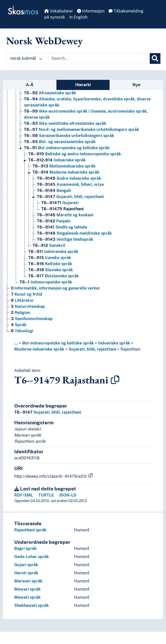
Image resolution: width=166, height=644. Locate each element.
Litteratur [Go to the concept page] (22, 300)
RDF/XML (24, 495)
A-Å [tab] (30, 85)
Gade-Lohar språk (32, 557)
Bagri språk (25, 549)
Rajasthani (130, 349)
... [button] (16, 343)
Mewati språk (27, 597)
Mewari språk (27, 589)
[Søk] (155, 58)
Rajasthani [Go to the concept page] (62, 209)
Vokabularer (59, 11)
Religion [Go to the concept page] (20, 313)
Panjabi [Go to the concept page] (54, 221)
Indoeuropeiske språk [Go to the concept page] (46, 282)
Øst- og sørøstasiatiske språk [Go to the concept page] (60, 142)
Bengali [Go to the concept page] (54, 191)
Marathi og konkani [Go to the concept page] (65, 215)
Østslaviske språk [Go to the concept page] (54, 276)
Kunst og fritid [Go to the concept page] (27, 294)
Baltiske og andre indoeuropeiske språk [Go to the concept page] (75, 154)
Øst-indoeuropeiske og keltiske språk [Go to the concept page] (67, 148)
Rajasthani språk (30, 530)
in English (78, 17)
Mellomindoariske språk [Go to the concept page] (64, 166)
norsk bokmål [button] (26, 58)
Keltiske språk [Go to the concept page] (50, 264)
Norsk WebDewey (44, 41)
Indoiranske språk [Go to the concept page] (53, 252)
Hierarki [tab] (83, 85)
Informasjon (91, 11)
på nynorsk (55, 17)
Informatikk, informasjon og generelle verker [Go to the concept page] (56, 288)
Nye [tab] (136, 85)
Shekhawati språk (32, 605)
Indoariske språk (114, 343)
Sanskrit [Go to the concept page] (49, 245)
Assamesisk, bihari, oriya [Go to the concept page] (70, 184)
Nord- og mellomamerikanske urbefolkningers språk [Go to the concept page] (81, 130)
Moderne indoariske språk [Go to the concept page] (66, 172)
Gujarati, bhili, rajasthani (92, 349)
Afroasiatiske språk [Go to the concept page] (50, 93)
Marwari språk (28, 581)
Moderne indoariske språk (39, 349)
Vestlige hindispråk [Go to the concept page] (65, 239)
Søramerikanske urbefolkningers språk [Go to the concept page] (69, 136)
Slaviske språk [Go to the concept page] (51, 270)
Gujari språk (26, 565)
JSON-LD (68, 495)
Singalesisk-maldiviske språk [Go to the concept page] (74, 233)
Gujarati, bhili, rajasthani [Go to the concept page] (70, 197)
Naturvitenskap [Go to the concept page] (28, 306)
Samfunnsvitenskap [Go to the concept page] (32, 319)
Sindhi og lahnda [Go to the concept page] (62, 227)
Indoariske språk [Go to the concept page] (57, 160)
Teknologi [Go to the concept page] (22, 331)
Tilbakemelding (126, 11)
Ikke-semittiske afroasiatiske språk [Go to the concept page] (65, 123)
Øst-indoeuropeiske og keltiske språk (58, 343)
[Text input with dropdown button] (99, 58)
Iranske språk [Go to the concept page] (50, 258)
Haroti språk (26, 573)
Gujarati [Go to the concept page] (60, 203)
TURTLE (46, 495)
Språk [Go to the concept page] (19, 325)
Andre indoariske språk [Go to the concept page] (69, 178)
